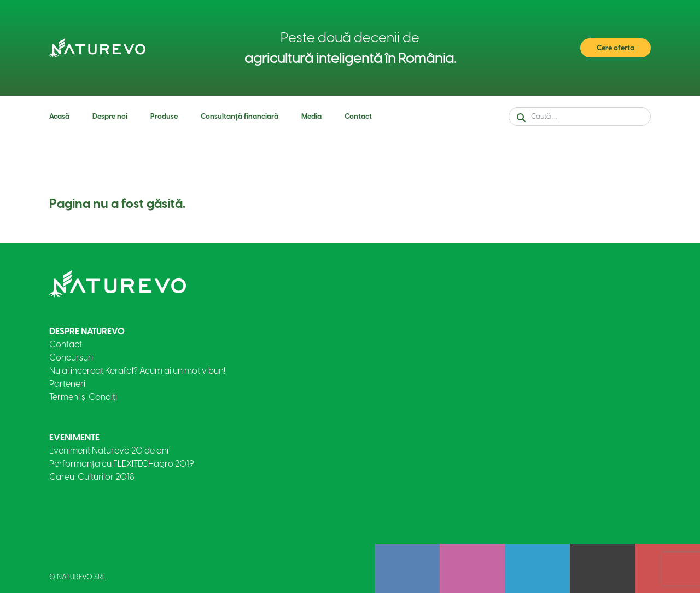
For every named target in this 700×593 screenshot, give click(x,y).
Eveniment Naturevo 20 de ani (109, 450)
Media (311, 116)
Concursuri (71, 357)
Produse (164, 116)
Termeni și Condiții (84, 397)
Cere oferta (616, 48)
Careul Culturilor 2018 (92, 477)
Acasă (59, 116)
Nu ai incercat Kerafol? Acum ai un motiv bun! (137, 371)
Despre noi (110, 116)
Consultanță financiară (240, 116)
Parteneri (67, 384)
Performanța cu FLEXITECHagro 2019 (122, 464)
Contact (358, 116)
